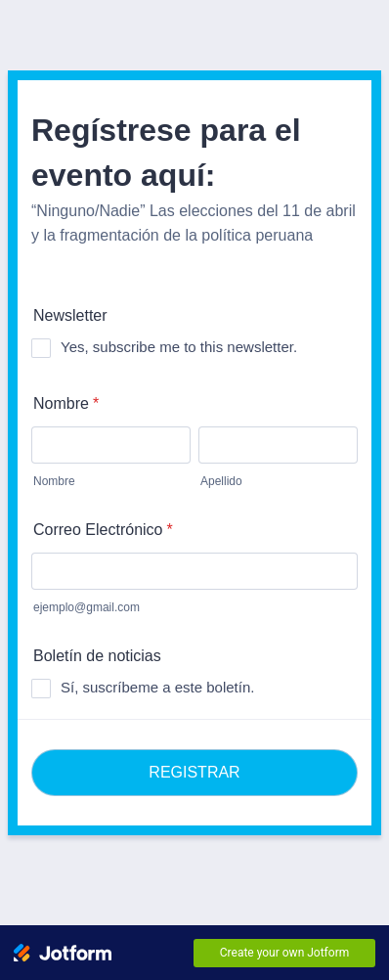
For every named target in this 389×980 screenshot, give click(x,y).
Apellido (221, 481)
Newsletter (70, 315)
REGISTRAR (194, 772)
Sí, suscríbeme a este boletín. (157, 687)
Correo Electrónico (103, 530)
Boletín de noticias (97, 656)
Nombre (66, 403)
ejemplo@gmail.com (86, 607)
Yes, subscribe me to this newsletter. (179, 347)
